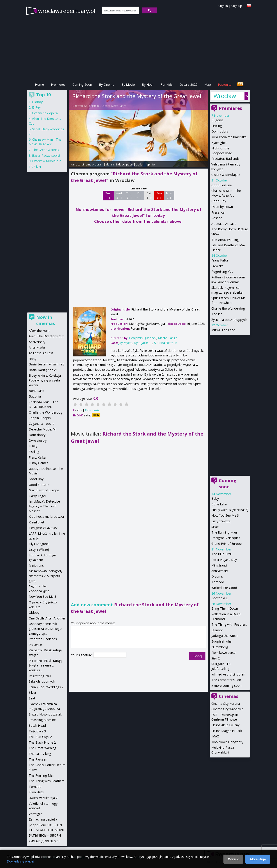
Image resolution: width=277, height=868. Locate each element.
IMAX (215, 736)
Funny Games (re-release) (230, 510)
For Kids (167, 84)
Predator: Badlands (225, 159)
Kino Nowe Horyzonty (227, 742)
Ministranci (219, 565)
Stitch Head (37, 725)
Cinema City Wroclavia (227, 709)
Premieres (58, 84)
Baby (215, 498)
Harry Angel (37, 496)
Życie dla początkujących (229, 320)
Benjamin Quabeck (99, 106)
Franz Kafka (220, 260)
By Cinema (107, 84)
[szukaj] (120, 11)
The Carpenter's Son (226, 680)
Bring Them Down (225, 608)
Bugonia (217, 120)
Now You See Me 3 (225, 515)
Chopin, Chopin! (40, 418)
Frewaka (217, 266)
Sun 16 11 (159, 195)
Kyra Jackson (143, 343)
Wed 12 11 (119, 195)
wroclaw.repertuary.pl (67, 11)
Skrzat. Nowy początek (45, 714)
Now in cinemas (46, 320)
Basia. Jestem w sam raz (46, 364)
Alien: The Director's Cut (46, 336)
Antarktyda (37, 347)
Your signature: (82, 655)
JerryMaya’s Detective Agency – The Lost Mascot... (44, 506)
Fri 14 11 (139, 195)
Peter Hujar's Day (224, 560)
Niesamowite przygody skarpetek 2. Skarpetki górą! (46, 576)
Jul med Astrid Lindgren (228, 674)
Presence (218, 212)
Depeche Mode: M (42, 429)
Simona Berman (166, 343)
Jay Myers (125, 343)
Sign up (237, 6)
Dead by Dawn (222, 207)
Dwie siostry (38, 440)
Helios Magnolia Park (227, 731)
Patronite (225, 84)
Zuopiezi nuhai (222, 641)
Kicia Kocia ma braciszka (229, 137)
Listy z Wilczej (221, 521)
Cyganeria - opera (45, 113)
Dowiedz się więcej (20, 861)
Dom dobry (220, 131)
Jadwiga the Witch (224, 636)
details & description (120, 164)
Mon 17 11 (169, 195)
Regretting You (222, 271)
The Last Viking (40, 754)
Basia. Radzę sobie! (46, 155)
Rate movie (92, 410)
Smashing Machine (42, 720)
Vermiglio (36, 814)
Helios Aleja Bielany (225, 725)
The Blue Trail (221, 554)
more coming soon (228, 686)
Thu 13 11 (129, 195)
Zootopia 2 (219, 598)
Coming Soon (82, 84)
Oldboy (37, 102)
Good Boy (219, 201)
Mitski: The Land (223, 330)
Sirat (32, 698)
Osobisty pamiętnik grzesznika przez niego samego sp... (45, 628)
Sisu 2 (216, 658)
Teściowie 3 (37, 731)
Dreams (217, 577)
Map (208, 84)
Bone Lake (219, 504)
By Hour (148, 84)
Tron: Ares (36, 792)
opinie (151, 164)
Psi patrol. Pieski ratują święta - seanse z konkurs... (45, 665)
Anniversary (220, 571)
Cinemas (229, 696)
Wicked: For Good (224, 588)
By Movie (128, 84)
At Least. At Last (224, 224)
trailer (140, 164)
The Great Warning (225, 240)
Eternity (217, 630)
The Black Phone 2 (42, 742)
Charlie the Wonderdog (228, 308)
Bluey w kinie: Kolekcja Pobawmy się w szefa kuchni (45, 380)
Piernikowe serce (223, 653)
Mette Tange (119, 106)
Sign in (223, 6)
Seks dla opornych (42, 681)
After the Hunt (39, 331)
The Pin (217, 314)
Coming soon (228, 484)
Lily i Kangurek (39, 544)
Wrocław (225, 96)
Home (39, 84)
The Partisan (38, 759)
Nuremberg (220, 647)
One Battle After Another (47, 618)
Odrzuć (233, 859)
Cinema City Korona (226, 704)
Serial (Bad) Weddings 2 (46, 687)
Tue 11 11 (108, 195)
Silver (215, 527)
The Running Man (224, 532)
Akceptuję (258, 859)
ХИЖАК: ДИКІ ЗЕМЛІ (44, 841)
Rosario (217, 218)
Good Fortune (222, 185)
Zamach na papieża (43, 819)
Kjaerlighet (219, 143)
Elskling (217, 126)
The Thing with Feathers (229, 624)
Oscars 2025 (188, 84)
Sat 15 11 (149, 195)
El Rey (36, 107)
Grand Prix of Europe (227, 544)
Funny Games (39, 463)
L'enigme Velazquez (226, 538)
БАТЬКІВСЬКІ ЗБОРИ (45, 835)
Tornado (218, 582)
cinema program (93, 164)
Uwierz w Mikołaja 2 (226, 175)
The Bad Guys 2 (40, 737)
